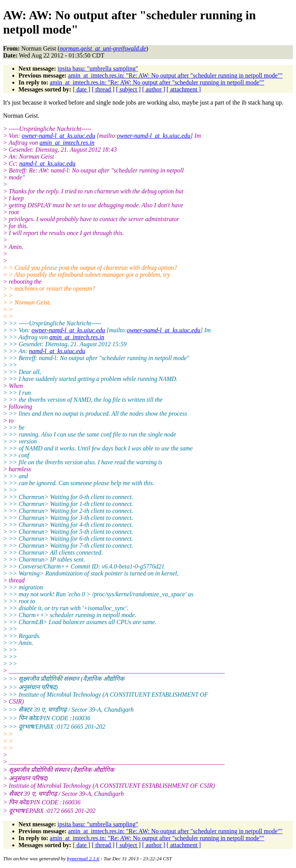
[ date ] (82, 89)
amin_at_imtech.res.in (67, 143)
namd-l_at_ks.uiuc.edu (47, 163)
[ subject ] (128, 89)
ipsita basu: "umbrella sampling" (98, 69)
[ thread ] (103, 89)
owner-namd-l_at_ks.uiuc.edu (58, 136)
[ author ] (154, 89)
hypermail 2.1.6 (83, 859)
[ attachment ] (184, 89)
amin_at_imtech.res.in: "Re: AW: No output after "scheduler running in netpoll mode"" (176, 75)
